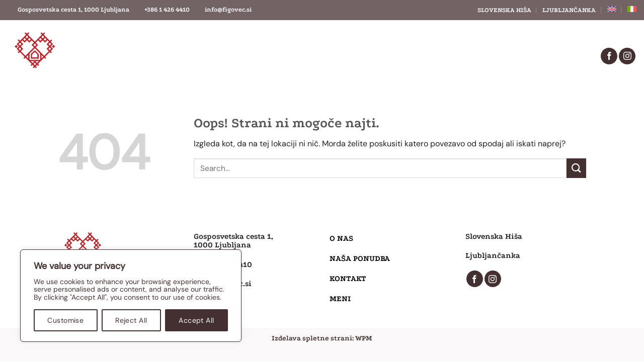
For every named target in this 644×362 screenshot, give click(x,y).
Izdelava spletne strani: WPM (322, 338)
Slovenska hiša (504, 10)
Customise (65, 320)
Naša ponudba (292, 56)
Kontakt (381, 56)
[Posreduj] (576, 168)
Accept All (196, 320)
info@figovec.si (228, 10)
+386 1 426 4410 (167, 10)
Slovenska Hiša (494, 236)
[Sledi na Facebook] (609, 56)
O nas (210, 56)
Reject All (131, 320)
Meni (451, 56)
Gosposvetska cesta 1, (233, 236)
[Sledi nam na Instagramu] (627, 56)
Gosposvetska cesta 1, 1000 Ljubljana (73, 10)
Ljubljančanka (569, 10)
